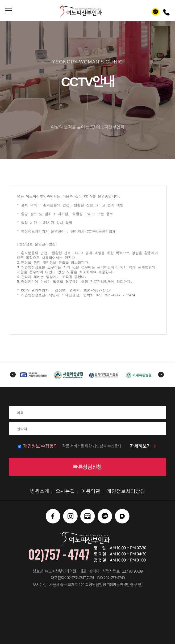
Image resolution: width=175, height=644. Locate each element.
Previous (13, 375)
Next (161, 375)
